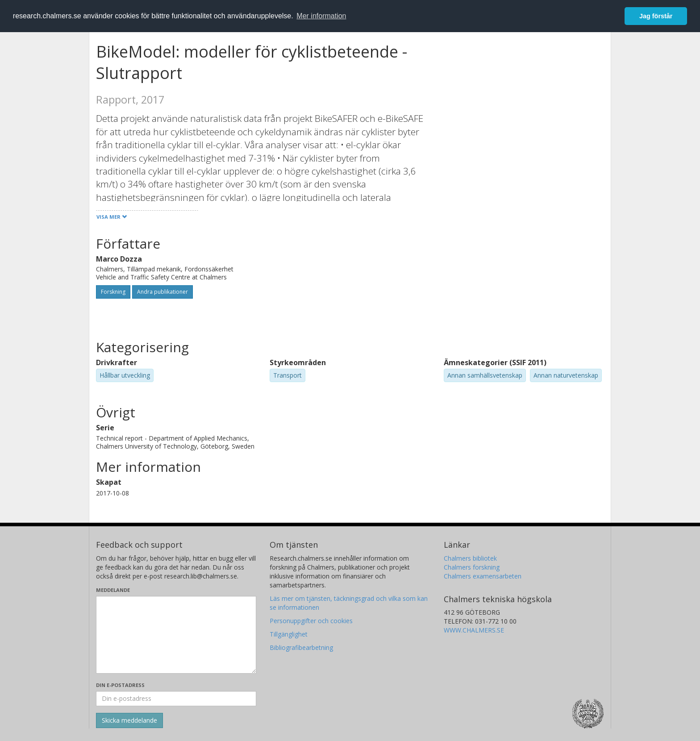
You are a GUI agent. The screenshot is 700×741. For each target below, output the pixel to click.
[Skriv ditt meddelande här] (176, 635)
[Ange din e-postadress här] (176, 699)
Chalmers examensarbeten (483, 576)
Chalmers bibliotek (470, 558)
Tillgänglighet (289, 634)
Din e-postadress (120, 685)
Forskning (113, 292)
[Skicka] (129, 720)
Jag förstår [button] (656, 16)
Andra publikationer (162, 292)
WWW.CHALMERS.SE (474, 630)
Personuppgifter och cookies (311, 621)
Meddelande (113, 590)
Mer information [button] (321, 16)
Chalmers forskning (472, 567)
